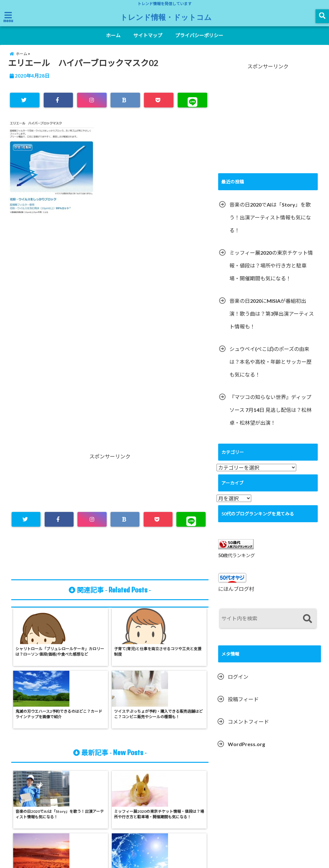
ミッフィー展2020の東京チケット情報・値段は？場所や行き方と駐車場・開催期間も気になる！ (271, 273)
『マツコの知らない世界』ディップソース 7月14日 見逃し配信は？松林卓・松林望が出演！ (271, 417)
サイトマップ (148, 35)
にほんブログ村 (236, 596)
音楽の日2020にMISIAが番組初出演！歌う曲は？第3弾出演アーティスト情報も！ (272, 321)
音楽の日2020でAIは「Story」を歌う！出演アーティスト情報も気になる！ (270, 225)
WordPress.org (246, 752)
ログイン (238, 684)
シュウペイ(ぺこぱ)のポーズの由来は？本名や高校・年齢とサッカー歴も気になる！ (271, 369)
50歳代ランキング (236, 563)
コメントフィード (248, 729)
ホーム (113, 35)
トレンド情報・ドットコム (166, 17)
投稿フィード (243, 707)
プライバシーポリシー (199, 35)
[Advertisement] (110, 293)
